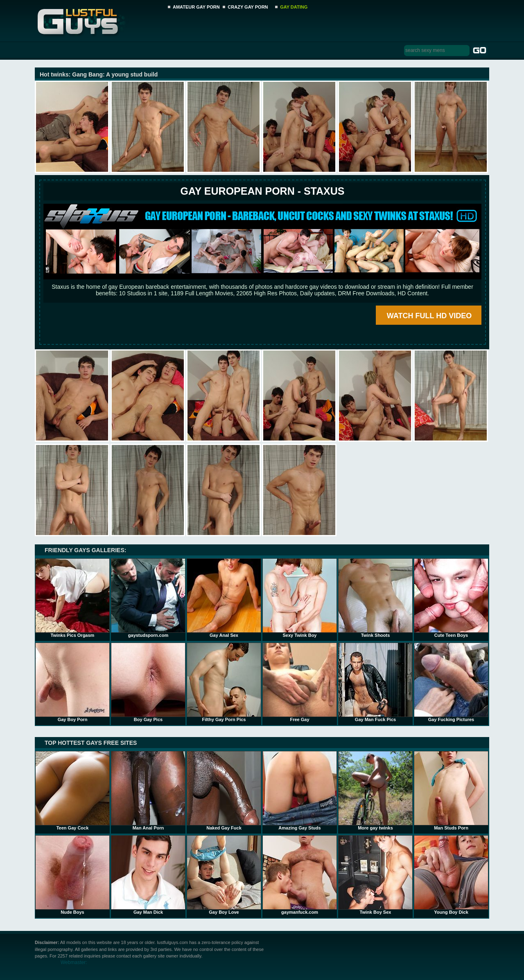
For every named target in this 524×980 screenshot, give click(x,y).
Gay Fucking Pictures (451, 682)
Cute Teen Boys (451, 598)
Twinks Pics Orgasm (72, 598)
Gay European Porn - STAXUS (262, 191)
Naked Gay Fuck (224, 791)
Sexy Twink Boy (300, 598)
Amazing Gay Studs (300, 791)
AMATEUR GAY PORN (196, 7)
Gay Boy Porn (72, 682)
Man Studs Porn (451, 791)
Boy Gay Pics (148, 682)
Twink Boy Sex (375, 875)
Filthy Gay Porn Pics (224, 682)
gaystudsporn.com (148, 598)
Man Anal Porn (148, 791)
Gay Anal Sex (224, 598)
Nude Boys (72, 875)
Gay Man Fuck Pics (375, 682)
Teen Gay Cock (72, 791)
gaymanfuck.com (300, 875)
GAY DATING (294, 7)
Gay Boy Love (224, 875)
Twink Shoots (375, 598)
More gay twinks (375, 791)
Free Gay (300, 682)
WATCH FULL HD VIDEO (429, 316)
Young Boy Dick (451, 875)
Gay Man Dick (148, 875)
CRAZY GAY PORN (248, 7)
